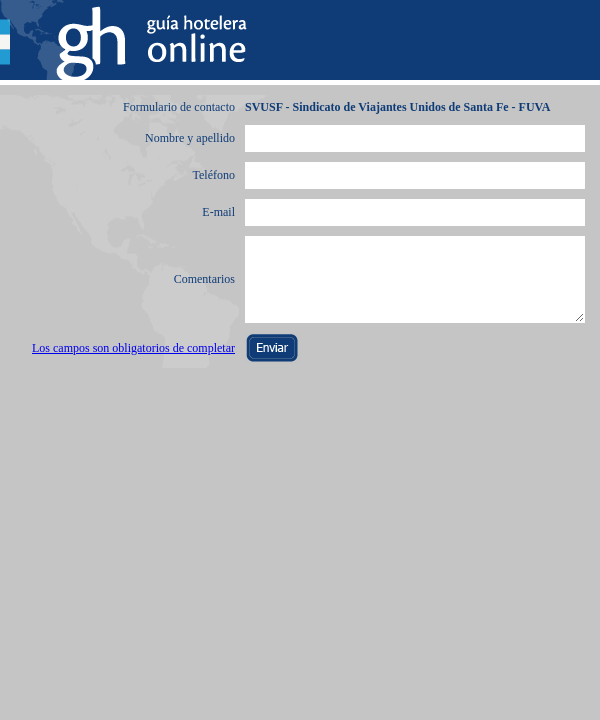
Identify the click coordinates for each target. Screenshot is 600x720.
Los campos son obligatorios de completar (133, 348)
